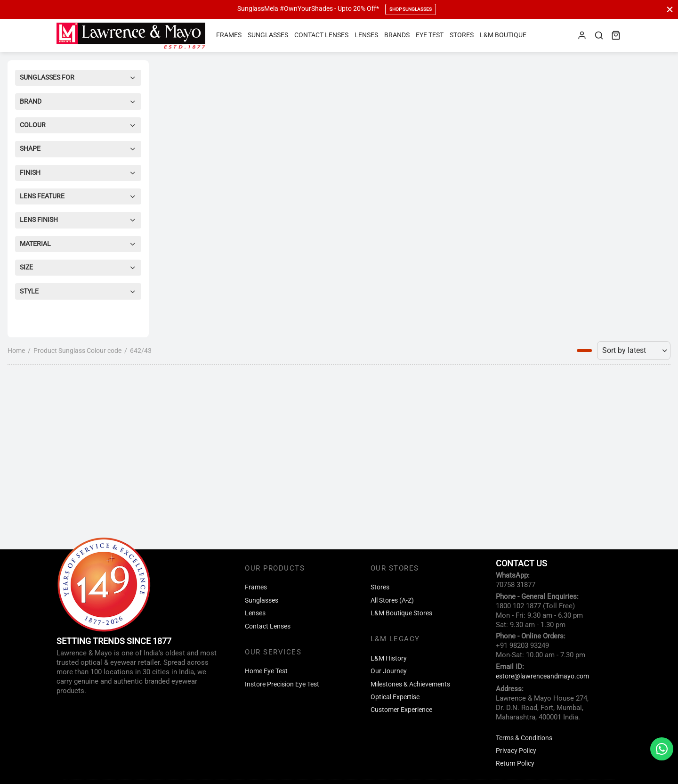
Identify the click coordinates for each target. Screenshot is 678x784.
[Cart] (616, 35)
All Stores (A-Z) (392, 600)
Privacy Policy (516, 751)
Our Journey (389, 671)
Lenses (366, 35)
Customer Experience (401, 710)
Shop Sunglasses (411, 9)
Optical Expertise (395, 697)
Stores (462, 35)
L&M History (389, 658)
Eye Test (430, 35)
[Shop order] (634, 351)
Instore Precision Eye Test (282, 684)
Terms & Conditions (524, 738)
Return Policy (515, 764)
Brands (397, 35)
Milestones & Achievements (410, 684)
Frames (229, 35)
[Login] (582, 35)
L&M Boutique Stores (401, 613)
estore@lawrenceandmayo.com (542, 676)
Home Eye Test (266, 671)
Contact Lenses (321, 35)
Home (16, 351)
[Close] (670, 9)
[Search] (599, 35)
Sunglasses (268, 35)
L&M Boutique (503, 35)
